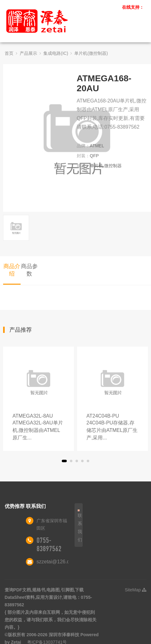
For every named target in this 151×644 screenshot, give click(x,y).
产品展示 (28, 53)
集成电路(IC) (56, 53)
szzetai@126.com (56, 562)
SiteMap (136, 590)
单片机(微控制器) (91, 53)
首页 (9, 53)
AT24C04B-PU (112, 427)
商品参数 (29, 270)
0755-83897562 (49, 545)
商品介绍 (12, 270)
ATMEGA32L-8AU (39, 427)
